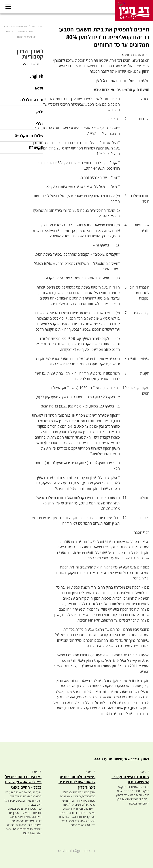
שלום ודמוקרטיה (29, 136)
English (36, 76)
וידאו (39, 88)
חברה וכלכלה (32, 100)
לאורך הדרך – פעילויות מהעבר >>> (122, 759)
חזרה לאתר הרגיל (33, 64)
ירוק (40, 112)
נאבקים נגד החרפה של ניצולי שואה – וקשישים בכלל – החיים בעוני (23, 782)
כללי (123, 55)
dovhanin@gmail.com (76, 851)
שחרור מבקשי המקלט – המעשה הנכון (130, 779)
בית (42, 26)
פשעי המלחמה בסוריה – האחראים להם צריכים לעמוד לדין (77, 782)
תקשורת (36, 147)
